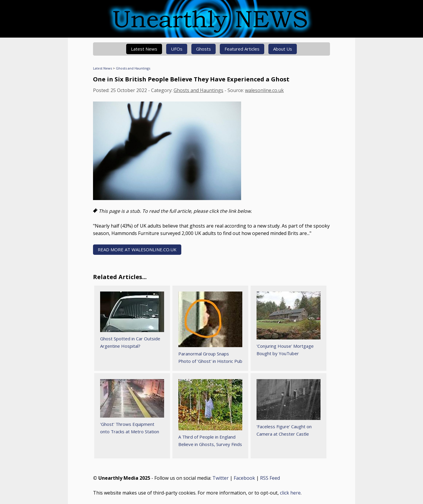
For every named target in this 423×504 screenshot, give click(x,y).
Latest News (144, 49)
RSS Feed (270, 478)
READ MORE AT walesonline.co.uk (137, 249)
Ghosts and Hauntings (133, 68)
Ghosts (204, 49)
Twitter (221, 478)
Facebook (244, 478)
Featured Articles (242, 49)
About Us (283, 49)
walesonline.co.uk (264, 90)
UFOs (177, 49)
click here (290, 493)
